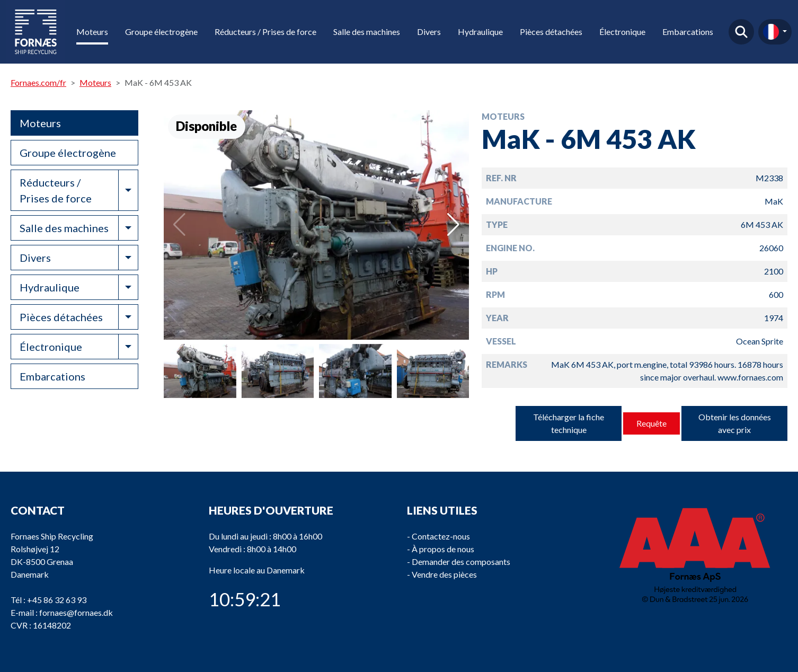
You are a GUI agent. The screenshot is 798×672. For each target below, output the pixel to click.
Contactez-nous (441, 536)
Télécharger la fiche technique (569, 423)
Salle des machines (367, 32)
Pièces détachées (551, 32)
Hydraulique (480, 32)
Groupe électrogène (161, 32)
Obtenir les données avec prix (735, 423)
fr (771, 32)
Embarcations (688, 32)
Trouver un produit (741, 32)
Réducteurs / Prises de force (265, 32)
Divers (429, 32)
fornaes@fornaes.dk (76, 612)
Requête (651, 423)
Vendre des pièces (444, 574)
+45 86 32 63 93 (57, 600)
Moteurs (92, 32)
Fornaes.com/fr (38, 82)
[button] (453, 225)
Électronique (622, 32)
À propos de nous (443, 549)
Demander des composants (461, 562)
